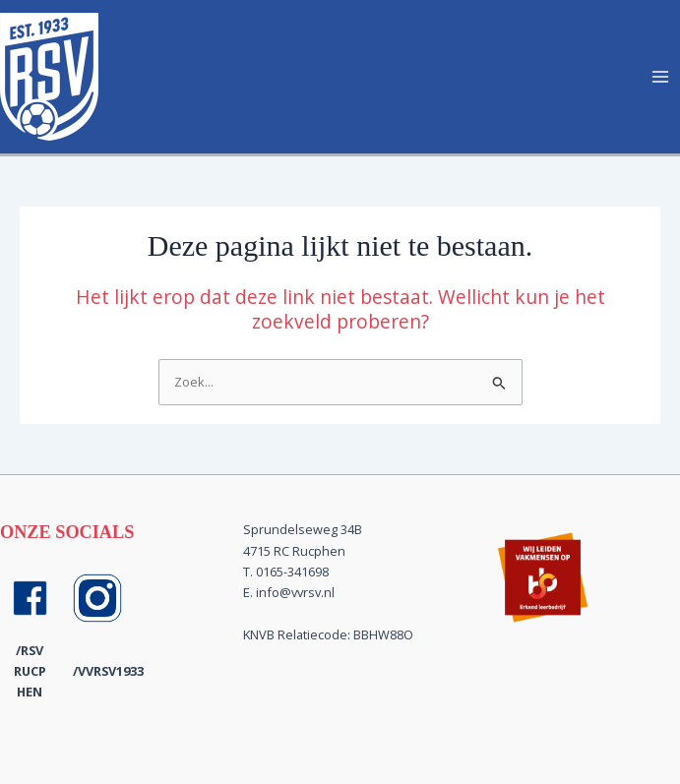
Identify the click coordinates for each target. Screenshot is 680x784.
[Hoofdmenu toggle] (661, 76)
